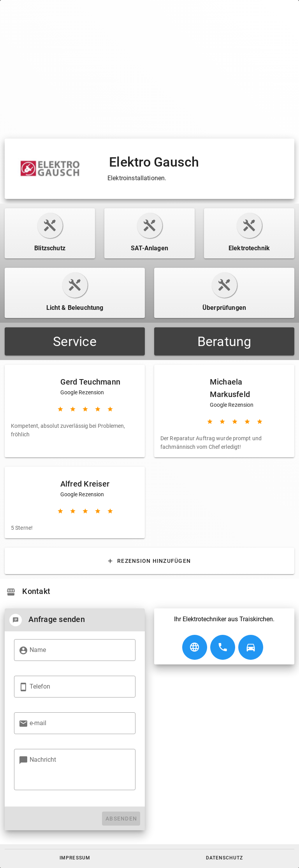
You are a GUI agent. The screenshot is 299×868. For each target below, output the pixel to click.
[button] (75, 858)
